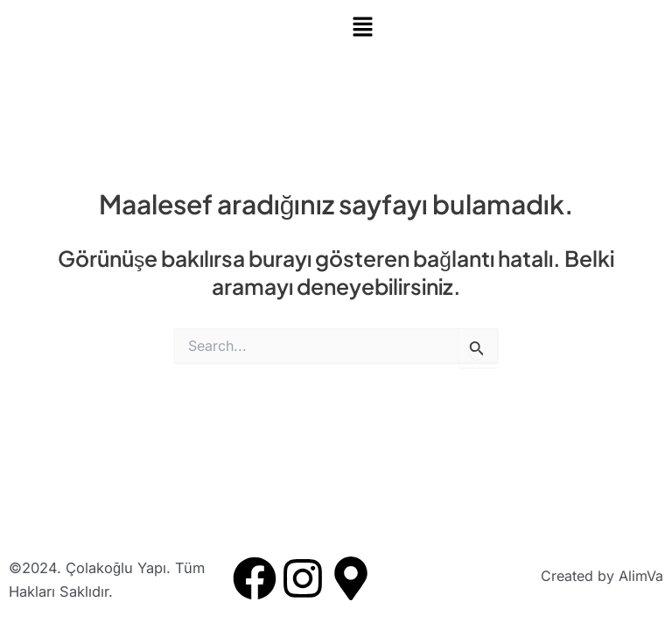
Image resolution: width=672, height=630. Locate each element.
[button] (504, 28)
